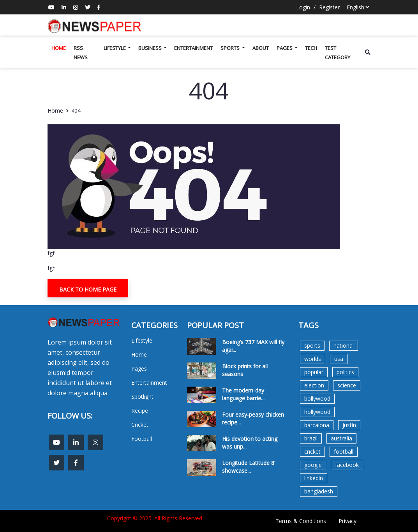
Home (59, 48)
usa (339, 359)
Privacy (347, 521)
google (313, 465)
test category (338, 53)
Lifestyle (115, 48)
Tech (311, 48)
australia (341, 438)
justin (349, 425)
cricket (312, 452)
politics (345, 372)
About (261, 48)
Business (151, 48)
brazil (311, 438)
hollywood (317, 412)
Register (329, 7)
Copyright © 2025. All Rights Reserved (155, 518)
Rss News (81, 53)
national (344, 346)
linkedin (314, 478)
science (347, 385)
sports (312, 346)
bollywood (317, 399)
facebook (347, 465)
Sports (231, 48)
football (344, 452)
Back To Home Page (88, 289)
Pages (285, 48)
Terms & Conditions (301, 521)
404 (76, 110)
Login (303, 7)
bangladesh (319, 491)
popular (314, 372)
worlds (313, 359)
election (314, 385)
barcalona (317, 425)
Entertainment (193, 48)
